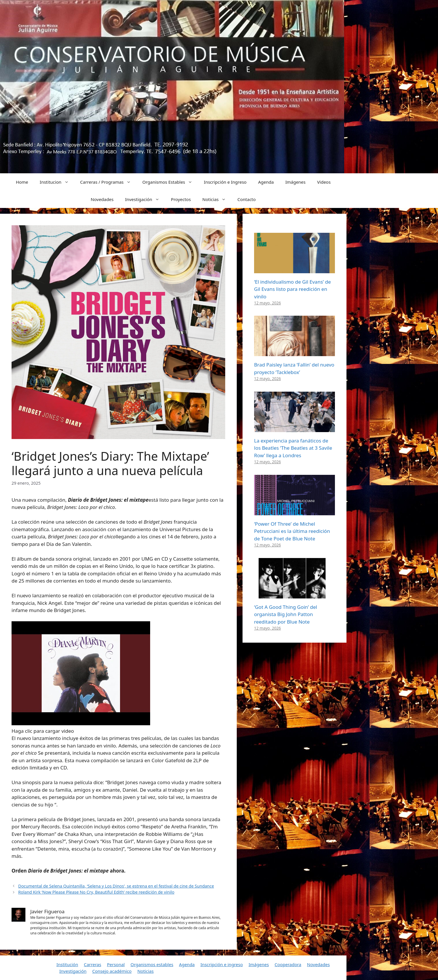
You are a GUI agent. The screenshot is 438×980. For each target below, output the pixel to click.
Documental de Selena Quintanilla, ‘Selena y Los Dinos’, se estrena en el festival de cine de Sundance (116, 886)
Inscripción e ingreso (222, 964)
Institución (67, 964)
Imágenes (295, 182)
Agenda (266, 182)
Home (22, 182)
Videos (324, 182)
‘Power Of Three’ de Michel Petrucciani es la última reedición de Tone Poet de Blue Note (292, 531)
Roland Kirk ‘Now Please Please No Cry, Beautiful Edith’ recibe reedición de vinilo (96, 892)
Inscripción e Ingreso (225, 182)
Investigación (145, 199)
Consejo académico (112, 971)
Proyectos (181, 199)
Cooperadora (288, 964)
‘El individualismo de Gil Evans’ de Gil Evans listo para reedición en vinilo (292, 289)
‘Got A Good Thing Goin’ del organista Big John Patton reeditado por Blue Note (286, 614)
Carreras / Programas (109, 182)
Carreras (92, 964)
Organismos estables (152, 964)
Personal (116, 964)
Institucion (57, 182)
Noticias (217, 199)
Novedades (102, 199)
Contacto (246, 199)
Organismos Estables (170, 182)
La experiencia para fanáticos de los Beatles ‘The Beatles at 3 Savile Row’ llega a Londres (293, 448)
